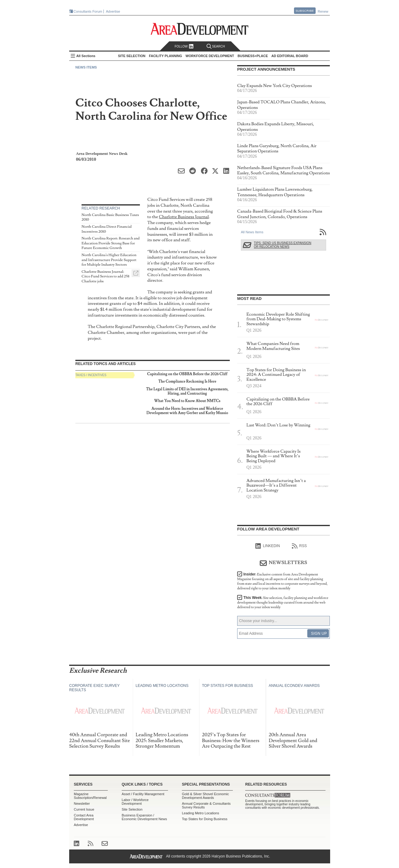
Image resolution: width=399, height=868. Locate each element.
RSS (299, 546)
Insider (282, 581)
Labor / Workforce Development (135, 802)
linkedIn (268, 546)
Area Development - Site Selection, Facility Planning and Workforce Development (200, 29)
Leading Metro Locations (200, 813)
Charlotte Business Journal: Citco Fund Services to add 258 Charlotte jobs (105, 276)
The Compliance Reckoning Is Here (187, 382)
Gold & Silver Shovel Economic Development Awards (205, 796)
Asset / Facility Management (143, 794)
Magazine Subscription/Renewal (90, 796)
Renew (323, 11)
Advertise (113, 11)
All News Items (252, 232)
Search (216, 46)
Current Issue (84, 809)
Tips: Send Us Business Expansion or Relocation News (283, 245)
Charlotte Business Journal (184, 217)
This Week (283, 602)
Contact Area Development (84, 817)
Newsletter (82, 804)
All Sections (86, 56)
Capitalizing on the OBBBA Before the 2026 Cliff (187, 374)
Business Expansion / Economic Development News (144, 817)
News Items (86, 67)
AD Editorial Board (290, 56)
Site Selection (132, 809)
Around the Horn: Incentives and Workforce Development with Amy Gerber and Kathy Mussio (187, 411)
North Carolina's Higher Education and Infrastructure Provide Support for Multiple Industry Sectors (109, 260)
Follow (184, 46)
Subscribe (305, 11)
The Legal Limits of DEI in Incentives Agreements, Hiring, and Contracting (187, 391)
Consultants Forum (88, 11)
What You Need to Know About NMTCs (187, 401)
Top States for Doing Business (205, 819)
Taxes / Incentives (91, 375)
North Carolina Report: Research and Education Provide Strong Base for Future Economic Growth (111, 243)
